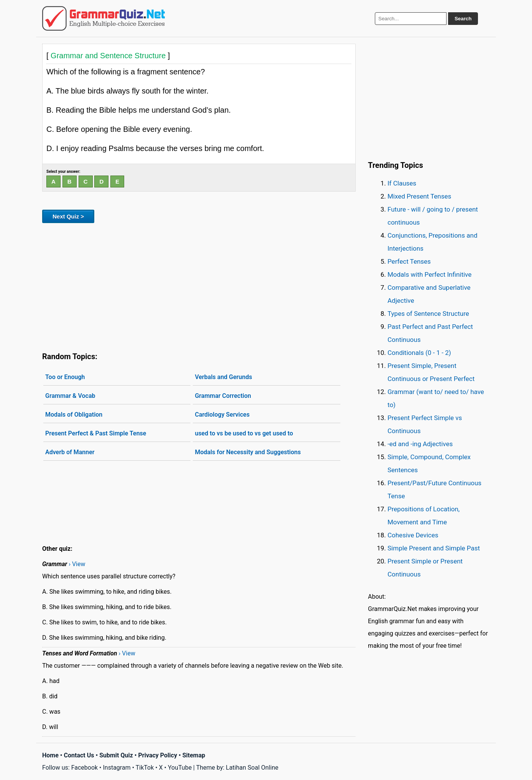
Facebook (85, 768)
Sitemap (194, 755)
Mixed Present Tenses (419, 196)
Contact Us (79, 755)
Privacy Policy (158, 755)
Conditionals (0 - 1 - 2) (419, 353)
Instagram (117, 768)
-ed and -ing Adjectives (420, 444)
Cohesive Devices (413, 535)
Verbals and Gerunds (223, 377)
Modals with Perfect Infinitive (429, 274)
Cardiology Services (222, 415)
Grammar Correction (223, 396)
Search (463, 19)
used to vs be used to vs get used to (244, 433)
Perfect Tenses (409, 261)
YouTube (180, 768)
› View (77, 564)
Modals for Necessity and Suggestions (248, 452)
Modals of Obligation (74, 415)
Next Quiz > (68, 216)
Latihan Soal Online (252, 768)
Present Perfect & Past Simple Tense (96, 433)
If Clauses (402, 183)
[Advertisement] (199, 286)
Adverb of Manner (70, 452)
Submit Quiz (116, 755)
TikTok (145, 768)
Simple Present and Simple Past (434, 548)
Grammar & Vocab (70, 396)
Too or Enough (65, 377)
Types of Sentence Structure (428, 314)
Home (50, 755)
